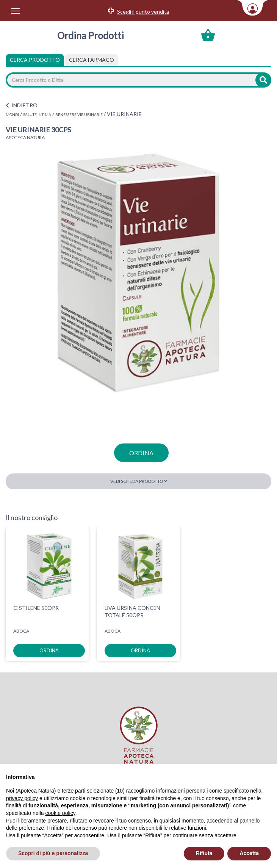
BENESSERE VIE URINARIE (79, 114)
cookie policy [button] (60, 813)
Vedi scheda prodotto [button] (139, 481)
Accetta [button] (249, 853)
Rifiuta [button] (204, 853)
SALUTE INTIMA (37, 114)
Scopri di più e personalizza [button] (53, 853)
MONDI (12, 114)
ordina (141, 453)
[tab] (92, 60)
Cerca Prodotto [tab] (35, 60)
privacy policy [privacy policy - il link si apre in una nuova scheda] (22, 798)
